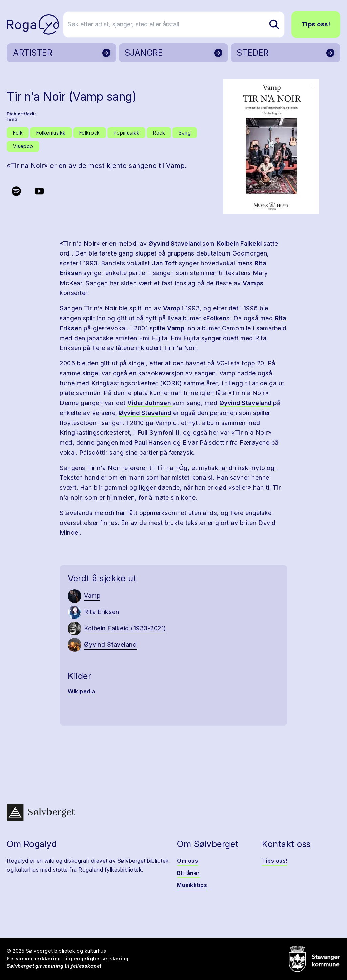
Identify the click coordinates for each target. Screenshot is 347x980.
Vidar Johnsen (150, 403)
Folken (216, 318)
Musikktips (192, 885)
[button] (271, 146)
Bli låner (188, 873)
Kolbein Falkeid (240, 243)
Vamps (253, 283)
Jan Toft (164, 263)
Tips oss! (316, 24)
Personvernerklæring (34, 958)
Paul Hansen (152, 442)
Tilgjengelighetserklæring (96, 958)
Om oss (187, 861)
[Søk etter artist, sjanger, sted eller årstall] (177, 24)
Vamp (172, 308)
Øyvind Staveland (175, 243)
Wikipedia (81, 691)
